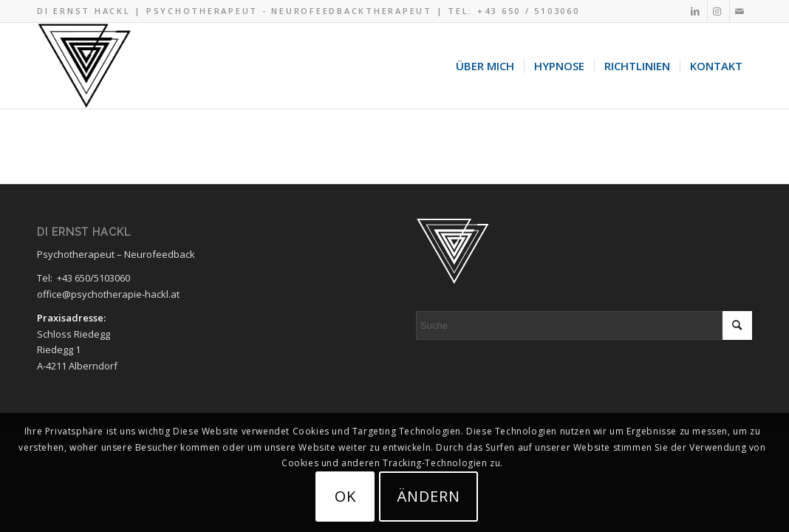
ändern (428, 496)
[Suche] (584, 325)
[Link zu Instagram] (718, 11)
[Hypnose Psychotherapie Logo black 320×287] (85, 66)
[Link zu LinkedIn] (696, 11)
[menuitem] (485, 66)
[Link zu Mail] (741, 11)
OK (345, 496)
